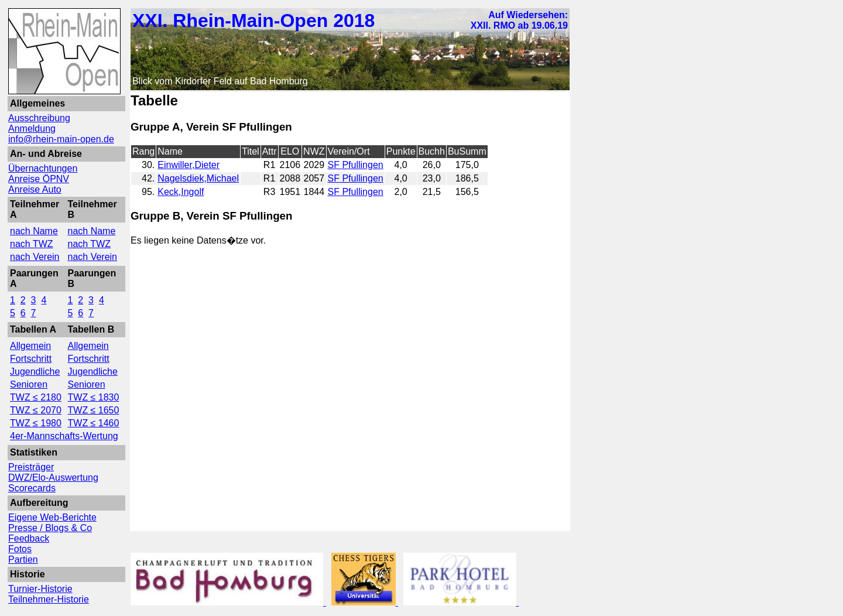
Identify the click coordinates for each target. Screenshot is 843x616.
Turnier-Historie (40, 589)
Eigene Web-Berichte (52, 517)
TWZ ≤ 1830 (94, 397)
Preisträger (31, 467)
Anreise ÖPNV (39, 179)
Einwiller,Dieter (189, 165)
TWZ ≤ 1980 (36, 423)
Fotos (20, 549)
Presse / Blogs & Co (50, 528)
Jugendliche (35, 372)
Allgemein (30, 346)
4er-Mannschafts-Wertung (64, 436)
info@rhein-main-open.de (61, 139)
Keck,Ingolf (181, 192)
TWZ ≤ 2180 (36, 397)
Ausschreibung (39, 118)
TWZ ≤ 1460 (94, 423)
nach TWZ (32, 244)
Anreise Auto (35, 189)
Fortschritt (31, 359)
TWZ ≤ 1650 (94, 410)
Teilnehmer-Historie (49, 599)
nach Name (34, 231)
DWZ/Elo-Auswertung (53, 478)
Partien (23, 559)
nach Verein (35, 257)
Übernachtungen (43, 168)
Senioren (29, 384)
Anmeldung (32, 129)
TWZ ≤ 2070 (36, 410)
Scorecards (32, 488)
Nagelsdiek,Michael (198, 178)
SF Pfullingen (356, 165)
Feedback (29, 538)
